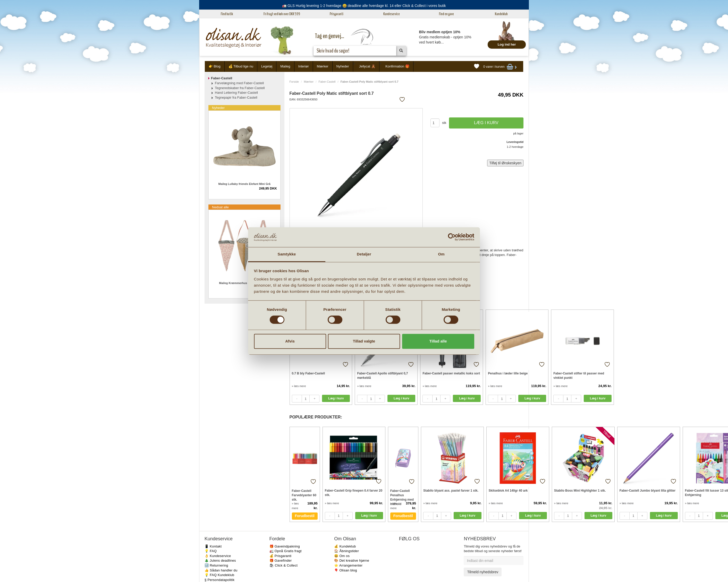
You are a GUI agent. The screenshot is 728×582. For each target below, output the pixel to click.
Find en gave (446, 14)
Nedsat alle (220, 207)
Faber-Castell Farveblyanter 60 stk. (304, 495)
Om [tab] (441, 254)
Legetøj (267, 66)
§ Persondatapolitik (219, 580)
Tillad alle (438, 341)
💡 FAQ (211, 551)
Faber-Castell (327, 82)
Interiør (304, 66)
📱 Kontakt (213, 546)
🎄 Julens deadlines (220, 560)
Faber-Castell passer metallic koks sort (451, 373)
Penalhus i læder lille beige (508, 373)
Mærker (323, 66)
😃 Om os (342, 556)
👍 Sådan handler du (221, 570)
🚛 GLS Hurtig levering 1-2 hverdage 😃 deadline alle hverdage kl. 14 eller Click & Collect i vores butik (364, 6)
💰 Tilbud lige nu (241, 66)
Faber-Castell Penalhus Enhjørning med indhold (402, 495)
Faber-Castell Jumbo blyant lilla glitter (647, 491)
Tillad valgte (364, 341)
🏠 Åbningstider (346, 551)
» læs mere (299, 386)
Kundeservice (392, 14)
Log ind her (507, 44)
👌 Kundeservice (218, 556)
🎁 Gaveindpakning (285, 546)
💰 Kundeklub (345, 546)
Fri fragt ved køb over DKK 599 (282, 14)
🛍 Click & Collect (284, 565)
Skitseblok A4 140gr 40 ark (508, 491)
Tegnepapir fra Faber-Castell (236, 97)
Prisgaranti (337, 14)
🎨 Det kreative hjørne (352, 560)
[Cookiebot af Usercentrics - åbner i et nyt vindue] (452, 237)
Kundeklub (501, 14)
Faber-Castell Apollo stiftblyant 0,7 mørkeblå (382, 376)
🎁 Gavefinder (281, 560)
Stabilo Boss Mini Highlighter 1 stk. (580, 491)
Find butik (227, 14)
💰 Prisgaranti (281, 556)
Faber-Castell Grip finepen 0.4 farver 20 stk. (354, 493)
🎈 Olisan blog (346, 570)
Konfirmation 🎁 (397, 66)
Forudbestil (305, 516)
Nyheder (343, 66)
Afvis (290, 341)
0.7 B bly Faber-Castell (308, 373)
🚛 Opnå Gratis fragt (286, 551)
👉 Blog (215, 66)
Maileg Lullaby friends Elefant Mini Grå (244, 184)
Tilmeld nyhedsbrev (483, 572)
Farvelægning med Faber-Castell (239, 83)
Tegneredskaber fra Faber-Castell (240, 88)
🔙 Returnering (216, 565)
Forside (294, 82)
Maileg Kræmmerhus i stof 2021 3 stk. (244, 283)
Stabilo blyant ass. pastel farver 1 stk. (451, 491)
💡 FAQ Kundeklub (219, 575)
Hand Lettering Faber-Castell (236, 93)
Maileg (285, 66)
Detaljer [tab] (364, 254)
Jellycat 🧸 (367, 66)
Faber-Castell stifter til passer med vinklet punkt (579, 376)
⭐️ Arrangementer (348, 565)
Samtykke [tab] (287, 254)
